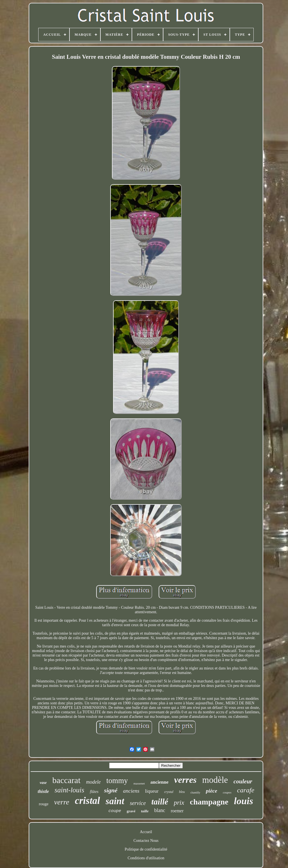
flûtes (94, 792)
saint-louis (69, 790)
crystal (169, 792)
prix (179, 803)
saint (115, 801)
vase (43, 783)
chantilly (195, 793)
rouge (44, 804)
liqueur (152, 791)
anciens (131, 791)
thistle (43, 791)
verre (62, 802)
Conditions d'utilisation (146, 858)
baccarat (66, 780)
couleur (243, 781)
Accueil (146, 832)
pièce (211, 791)
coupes (227, 792)
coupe (115, 811)
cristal (87, 801)
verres (185, 780)
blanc (160, 810)
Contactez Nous (146, 841)
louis (244, 801)
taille (145, 811)
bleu (182, 792)
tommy (117, 781)
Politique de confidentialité (146, 849)
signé (111, 790)
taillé (160, 802)
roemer (177, 811)
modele (93, 782)
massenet (139, 783)
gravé (131, 811)
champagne (209, 802)
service (138, 803)
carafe (246, 790)
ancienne (159, 782)
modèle (215, 780)
